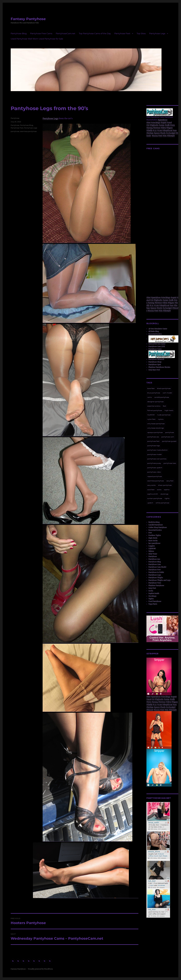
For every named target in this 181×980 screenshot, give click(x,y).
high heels (169, 410)
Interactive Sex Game (157, 344)
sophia (167, 490)
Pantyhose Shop (155, 362)
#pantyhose (163, 120)
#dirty (163, 128)
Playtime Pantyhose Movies (159, 367)
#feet (149, 122)
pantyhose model (155, 454)
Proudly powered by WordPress (40, 969)
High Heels (153, 538)
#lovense (157, 128)
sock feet (151, 490)
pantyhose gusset (169, 441)
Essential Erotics (155, 334)
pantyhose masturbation (157, 450)
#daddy (149, 130)
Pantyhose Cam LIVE (157, 346)
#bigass (169, 128)
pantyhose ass (153, 437)
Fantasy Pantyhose (28, 19)
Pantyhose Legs (157, 33)
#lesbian (150, 133)
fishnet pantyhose (155, 410)
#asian (162, 125)
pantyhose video (154, 472)
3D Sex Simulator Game (158, 329)
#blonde (150, 710)
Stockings (152, 596)
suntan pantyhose (155, 498)
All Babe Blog (154, 331)
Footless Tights (155, 535)
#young (150, 128)
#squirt (164, 122)
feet (164, 406)
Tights (151, 599)
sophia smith (153, 494)
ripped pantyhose (155, 476)
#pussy (157, 133)
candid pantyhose (162, 397)
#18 (148, 125)
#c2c (155, 130)
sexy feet (170, 481)
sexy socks (151, 485)
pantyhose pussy (154, 463)
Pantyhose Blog (19, 33)
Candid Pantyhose (156, 525)
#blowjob (171, 136)
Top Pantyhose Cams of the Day (95, 33)
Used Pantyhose (155, 601)
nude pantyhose (164, 415)
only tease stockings (156, 428)
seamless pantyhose (28, 131)
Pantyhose (15, 118)
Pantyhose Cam (155, 564)
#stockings (156, 122)
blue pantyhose (154, 393)
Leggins (152, 546)
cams (150, 397)
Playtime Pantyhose (156, 586)
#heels (163, 133)
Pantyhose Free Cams (41, 33)
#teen (172, 125)
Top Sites (141, 33)
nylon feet (151, 419)
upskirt (150, 503)
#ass (175, 130)
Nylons (151, 551)
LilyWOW (152, 549)
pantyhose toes (170, 463)
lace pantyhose (154, 543)
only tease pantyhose (156, 424)
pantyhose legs (154, 446)
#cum (160, 130)
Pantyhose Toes (155, 583)
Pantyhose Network (156, 359)
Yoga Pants (153, 604)
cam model (167, 393)
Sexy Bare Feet (154, 370)
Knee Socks (153, 541)
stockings (164, 494)
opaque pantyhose (155, 432)
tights (167, 498)
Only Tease (153, 554)
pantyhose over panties (157, 459)
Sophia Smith (154, 593)
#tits (165, 136)
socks (159, 490)
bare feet (151, 388)
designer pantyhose (155, 402)
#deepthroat (167, 130)
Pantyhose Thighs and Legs (160, 580)
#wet (160, 136)
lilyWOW (151, 415)
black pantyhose (164, 388)
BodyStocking (154, 522)
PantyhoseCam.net (66, 33)
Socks (151, 591)
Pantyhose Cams (155, 349)
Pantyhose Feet (122, 33)
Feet (150, 533)
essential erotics (154, 406)
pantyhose (15, 131)
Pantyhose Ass (154, 559)
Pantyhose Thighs (156, 578)
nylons (161, 419)
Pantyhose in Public (156, 572)
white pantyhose (162, 503)
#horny (155, 136)
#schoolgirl (171, 133)
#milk (167, 125)
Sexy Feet (152, 588)
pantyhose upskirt (155, 468)
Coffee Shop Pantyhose (158, 527)
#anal (169, 122)
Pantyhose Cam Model (157, 567)
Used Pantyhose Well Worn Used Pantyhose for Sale (37, 39)
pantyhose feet (153, 441)
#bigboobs (154, 125)
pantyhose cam (168, 437)
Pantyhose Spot (155, 365)
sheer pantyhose (165, 485)
